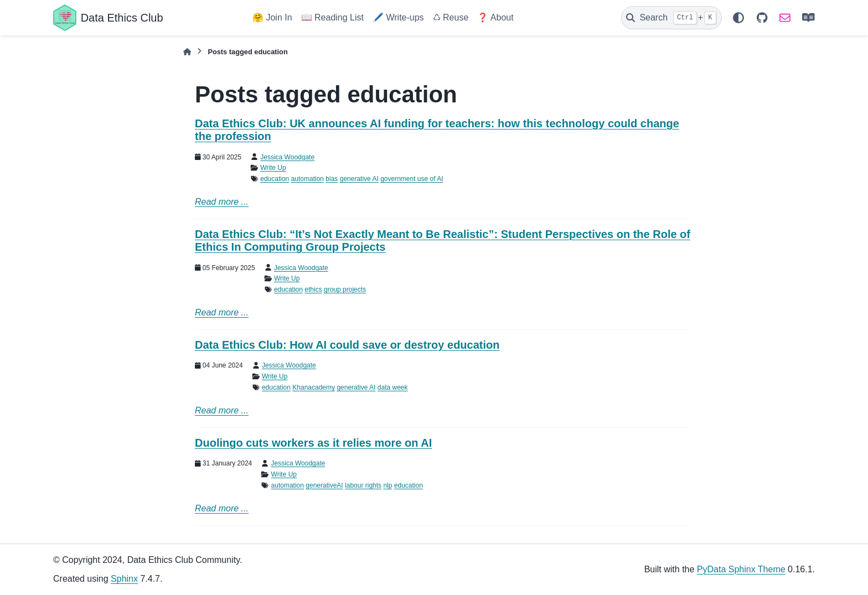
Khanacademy (314, 387)
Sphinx (124, 579)
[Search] (671, 18)
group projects (345, 289)
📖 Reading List (332, 17)
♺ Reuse (451, 17)
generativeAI (324, 485)
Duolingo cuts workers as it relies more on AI (313, 443)
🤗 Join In (272, 17)
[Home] (187, 52)
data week (393, 387)
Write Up (273, 168)
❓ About (495, 17)
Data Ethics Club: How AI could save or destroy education (347, 345)
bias (332, 179)
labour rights (363, 485)
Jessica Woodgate (287, 157)
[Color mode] (738, 18)
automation (308, 179)
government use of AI (412, 179)
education (275, 179)
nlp (387, 485)
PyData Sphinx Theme (741, 569)
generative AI (359, 179)
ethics (313, 289)
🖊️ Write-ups (398, 17)
